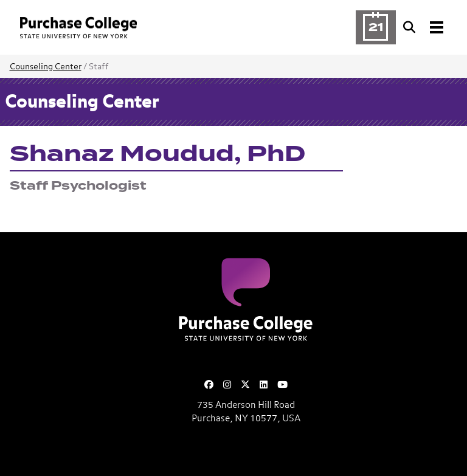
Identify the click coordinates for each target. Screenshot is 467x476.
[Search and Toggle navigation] (424, 27)
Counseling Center (46, 67)
